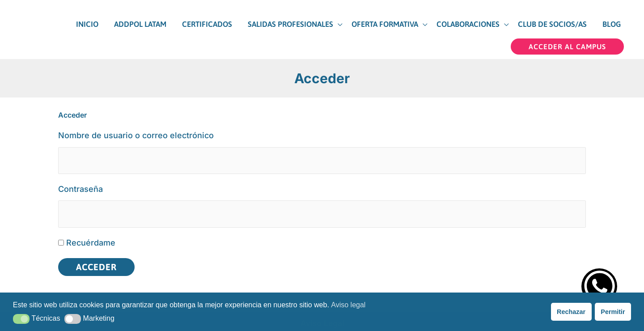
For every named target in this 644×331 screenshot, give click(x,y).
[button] (567, 42)
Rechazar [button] (571, 312)
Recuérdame (91, 240)
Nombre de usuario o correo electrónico (136, 131)
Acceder (96, 264)
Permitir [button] (613, 312)
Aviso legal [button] (348, 305)
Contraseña (80, 185)
